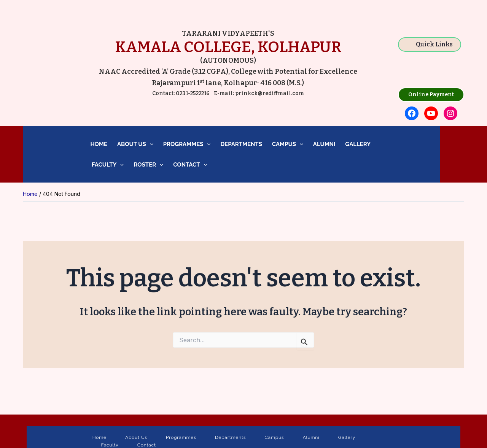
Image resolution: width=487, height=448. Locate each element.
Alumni (324, 144)
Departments (241, 144)
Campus (288, 144)
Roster (148, 165)
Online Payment (431, 95)
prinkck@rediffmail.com (269, 93)
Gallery (358, 144)
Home (99, 144)
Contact (190, 165)
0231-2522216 (193, 93)
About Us (135, 144)
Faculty (107, 165)
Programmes (187, 144)
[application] (150, 144)
